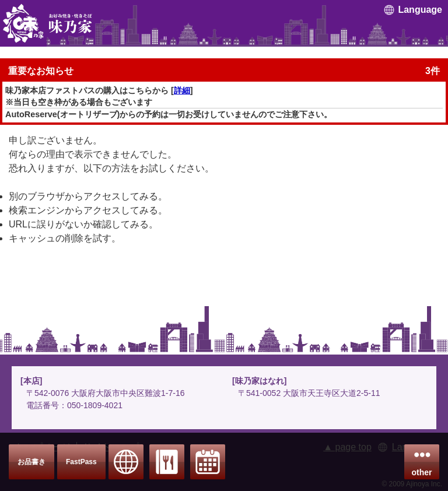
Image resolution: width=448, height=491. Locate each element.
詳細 (182, 90)
